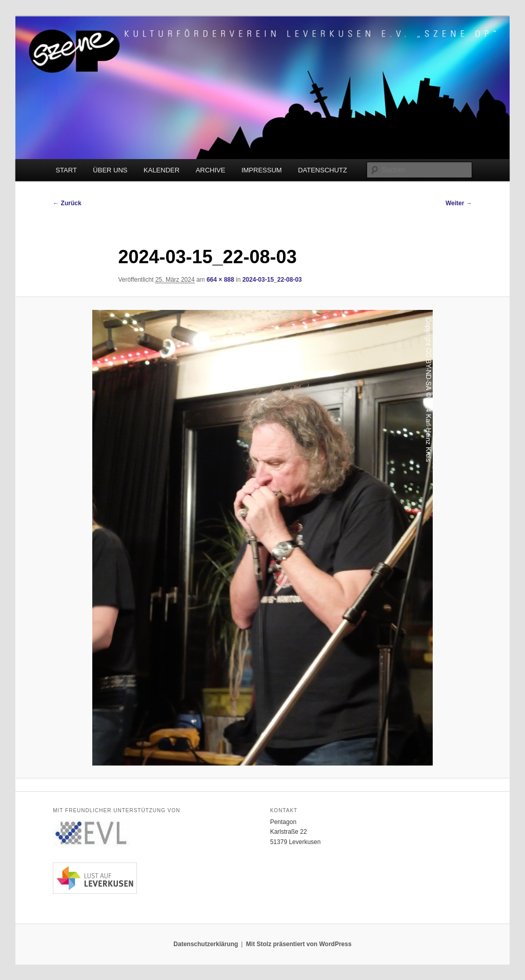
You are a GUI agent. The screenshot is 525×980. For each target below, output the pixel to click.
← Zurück (67, 203)
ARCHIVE (211, 170)
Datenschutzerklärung (206, 944)
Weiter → (459, 203)
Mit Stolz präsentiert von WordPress (299, 944)
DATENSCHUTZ (322, 170)
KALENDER (161, 170)
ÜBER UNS (110, 170)
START (66, 170)
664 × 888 (220, 280)
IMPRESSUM (262, 170)
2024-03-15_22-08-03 (272, 280)
